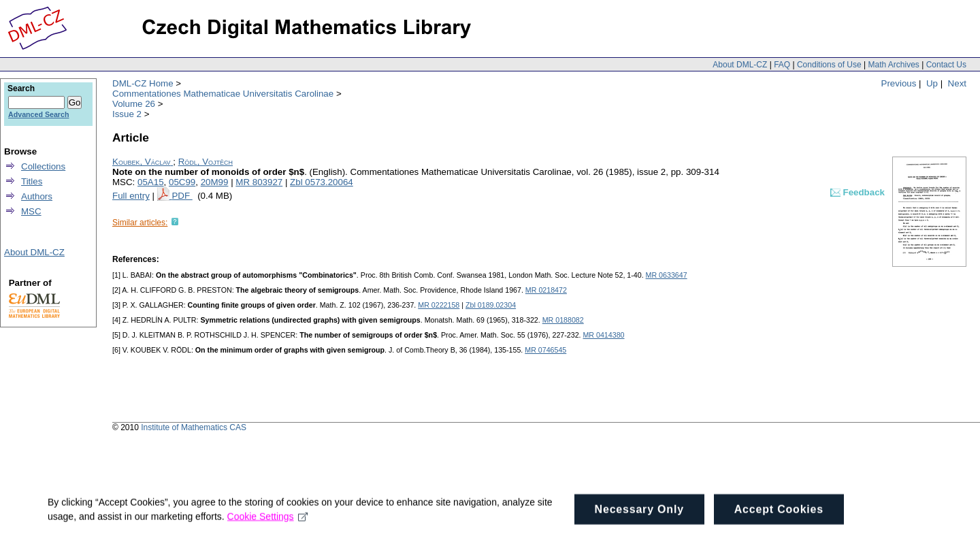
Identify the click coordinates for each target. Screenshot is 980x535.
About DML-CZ (740, 65)
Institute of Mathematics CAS (194, 427)
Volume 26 (134, 104)
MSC (31, 211)
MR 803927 (259, 182)
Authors (37, 196)
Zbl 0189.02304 (491, 305)
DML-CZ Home (143, 83)
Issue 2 (127, 114)
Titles (32, 181)
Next (957, 83)
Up (932, 83)
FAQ (782, 65)
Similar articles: (140, 223)
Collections (43, 166)
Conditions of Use (829, 65)
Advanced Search (38, 114)
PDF (182, 196)
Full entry (131, 196)
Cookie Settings (268, 525)
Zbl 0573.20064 (322, 182)
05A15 (151, 182)
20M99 (215, 182)
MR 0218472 (546, 290)
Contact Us (946, 65)
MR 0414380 (603, 335)
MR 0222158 (439, 305)
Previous (899, 83)
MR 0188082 (563, 320)
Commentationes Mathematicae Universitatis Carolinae (223, 94)
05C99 (182, 182)
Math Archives (893, 65)
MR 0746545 (545, 350)
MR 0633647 (667, 275)
